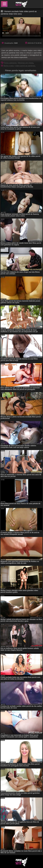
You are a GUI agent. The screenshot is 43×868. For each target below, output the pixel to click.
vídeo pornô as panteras (25, 66)
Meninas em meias (26, 63)
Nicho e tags (9, 66)
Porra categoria (11, 63)
